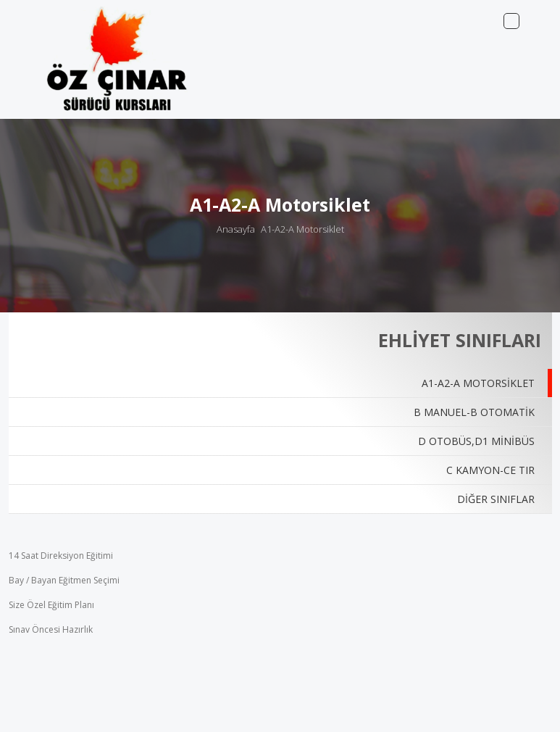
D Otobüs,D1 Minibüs (476, 441)
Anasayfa (236, 229)
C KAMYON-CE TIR (490, 470)
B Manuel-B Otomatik (474, 412)
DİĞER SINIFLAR (496, 499)
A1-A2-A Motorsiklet (302, 229)
